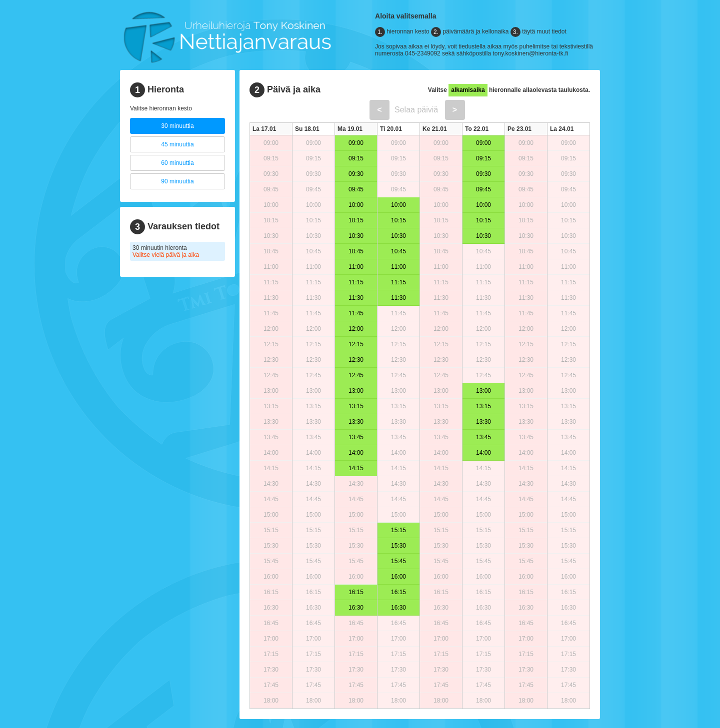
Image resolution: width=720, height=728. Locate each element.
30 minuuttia (177, 126)
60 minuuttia (177, 163)
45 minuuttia (177, 144)
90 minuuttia (177, 181)
